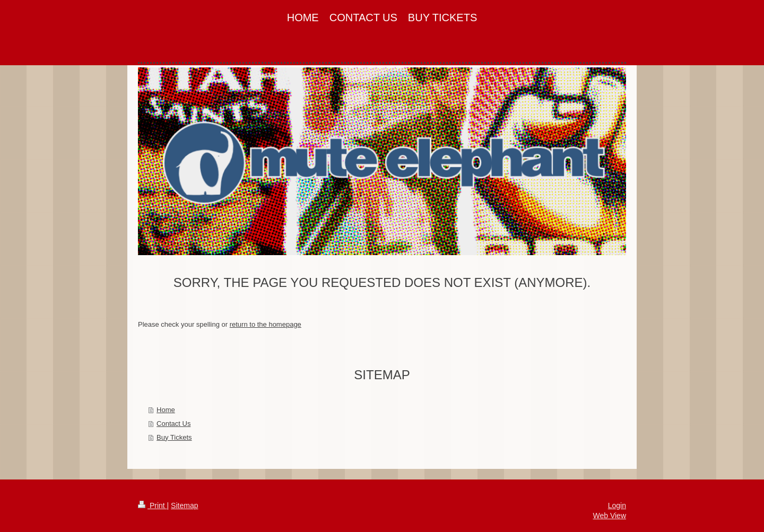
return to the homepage (266, 324)
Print (153, 505)
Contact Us (173, 424)
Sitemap (184, 505)
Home (166, 410)
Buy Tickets (174, 437)
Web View (609, 516)
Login (617, 505)
